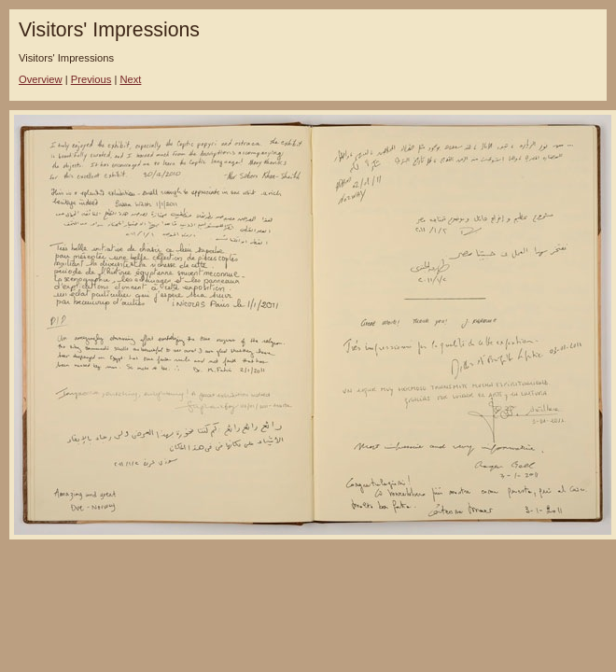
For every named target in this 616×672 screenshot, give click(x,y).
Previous (91, 79)
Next (130, 79)
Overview (41, 79)
